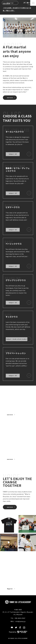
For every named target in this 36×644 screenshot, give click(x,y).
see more (10, 98)
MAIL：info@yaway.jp (18, 621)
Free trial (10, 3)
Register (10, 589)
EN (27, 3)
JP (24, 3)
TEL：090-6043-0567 (18, 618)
